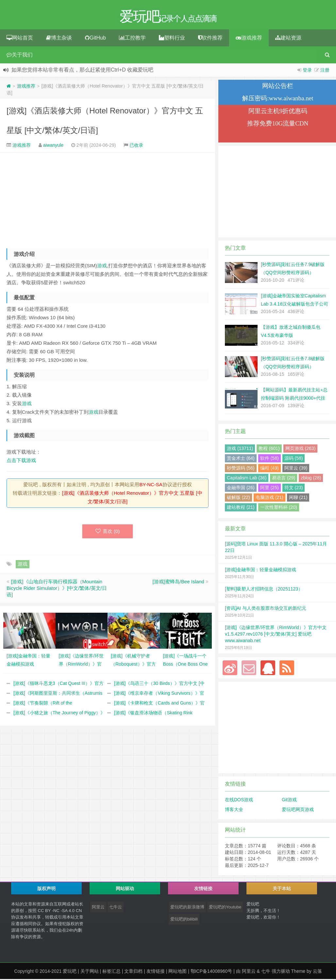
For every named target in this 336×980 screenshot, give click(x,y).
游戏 (102, 266)
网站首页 (20, 39)
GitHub (95, 39)
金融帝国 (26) (241, 489)
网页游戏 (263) (301, 449)
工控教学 (132, 39)
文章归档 (133, 972)
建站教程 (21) (241, 508)
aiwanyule (53, 146)
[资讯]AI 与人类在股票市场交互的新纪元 (266, 609)
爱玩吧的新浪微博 (187, 908)
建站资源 (288, 39)
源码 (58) (294, 459)
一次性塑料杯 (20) (279, 508)
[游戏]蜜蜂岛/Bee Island (178, 582)
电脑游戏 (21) (269, 498)
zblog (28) (311, 479)
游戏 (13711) (240, 449)
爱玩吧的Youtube (225, 908)
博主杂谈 (59, 39)
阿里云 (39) (296, 469)
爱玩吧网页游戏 (298, 810)
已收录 (136, 146)
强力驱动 (281, 972)
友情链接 (156, 972)
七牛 (266, 972)
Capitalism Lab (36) (247, 479)
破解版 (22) (238, 498)
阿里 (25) (269, 489)
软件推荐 (210, 39)
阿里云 (98, 908)
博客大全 (234, 810)
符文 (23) (294, 489)
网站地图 (177, 972)
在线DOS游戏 (239, 801)
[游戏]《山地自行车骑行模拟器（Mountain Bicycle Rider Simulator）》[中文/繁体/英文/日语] (57, 589)
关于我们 (20, 56)
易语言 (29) (284, 479)
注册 (325, 71)
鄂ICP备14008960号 (211, 972)
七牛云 (116, 908)
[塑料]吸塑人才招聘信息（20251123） (264, 590)
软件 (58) (269, 459)
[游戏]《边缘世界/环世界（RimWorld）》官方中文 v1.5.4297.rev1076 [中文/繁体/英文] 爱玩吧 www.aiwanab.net (276, 635)
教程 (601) (269, 449)
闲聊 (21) (298, 498)
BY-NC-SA (151, 485)
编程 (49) (269, 469)
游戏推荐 (249, 39)
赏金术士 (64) (241, 459)
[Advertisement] (108, 199)
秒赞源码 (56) (241, 469)
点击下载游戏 (21, 461)
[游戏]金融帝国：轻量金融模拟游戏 (260, 571)
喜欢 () (108, 532)
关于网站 (90, 972)
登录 (307, 71)
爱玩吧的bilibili (184, 920)
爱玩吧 (70, 972)
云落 (317, 972)
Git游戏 (289, 801)
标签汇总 (111, 972)
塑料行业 (172, 39)
